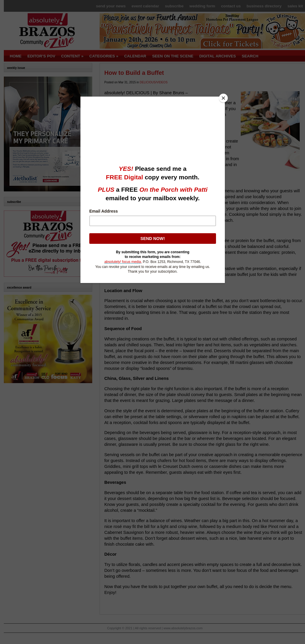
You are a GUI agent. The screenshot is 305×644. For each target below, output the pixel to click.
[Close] (223, 98)
